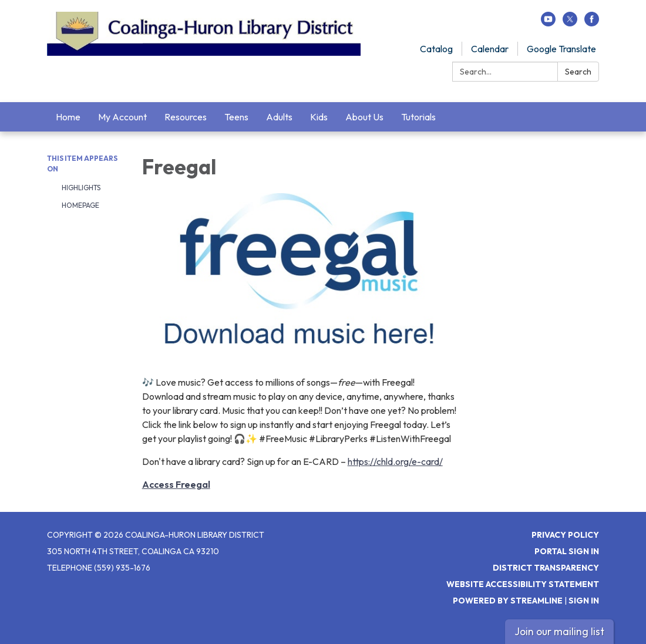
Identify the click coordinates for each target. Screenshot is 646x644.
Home (68, 117)
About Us (364, 117)
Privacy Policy (565, 535)
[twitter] (570, 23)
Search (578, 72)
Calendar (490, 49)
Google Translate (561, 49)
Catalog (436, 49)
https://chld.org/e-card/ (395, 461)
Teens (236, 117)
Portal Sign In (567, 551)
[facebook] (592, 23)
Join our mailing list (559, 631)
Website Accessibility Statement (523, 584)
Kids (319, 117)
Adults (279, 117)
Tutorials (418, 117)
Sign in (584, 601)
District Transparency (546, 568)
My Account (122, 117)
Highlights (81, 188)
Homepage (80, 205)
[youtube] (548, 23)
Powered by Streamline (508, 601)
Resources (186, 117)
